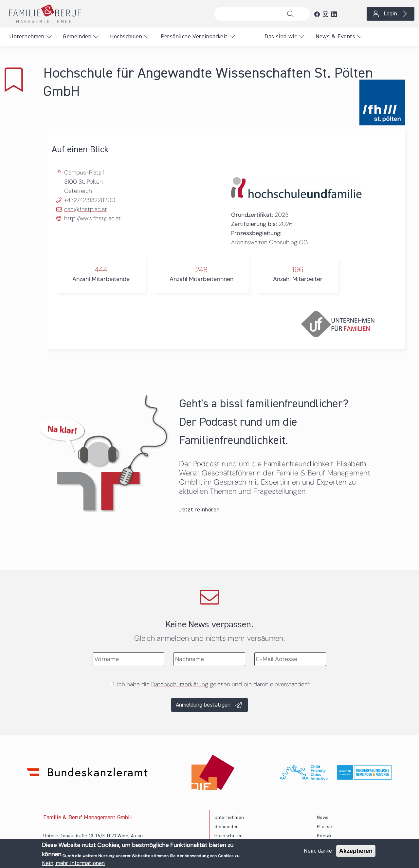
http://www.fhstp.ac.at (92, 218)
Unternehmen (27, 37)
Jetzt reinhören (199, 510)
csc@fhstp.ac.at (86, 209)
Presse (324, 827)
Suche (292, 14)
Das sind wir (281, 37)
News (323, 818)
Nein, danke (318, 852)
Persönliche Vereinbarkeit (194, 37)
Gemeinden (77, 37)
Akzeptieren (356, 852)
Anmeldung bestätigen (203, 705)
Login (390, 14)
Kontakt (325, 836)
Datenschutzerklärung (180, 684)
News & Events (335, 37)
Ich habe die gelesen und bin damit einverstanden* (214, 684)
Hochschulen (126, 37)
